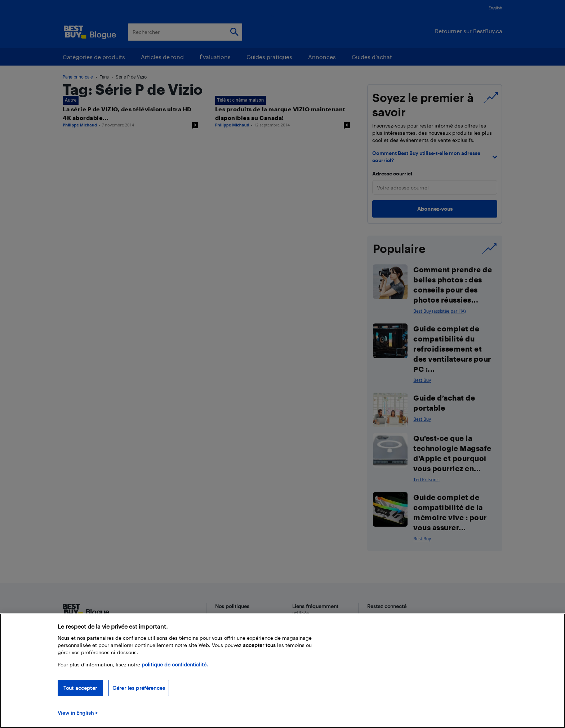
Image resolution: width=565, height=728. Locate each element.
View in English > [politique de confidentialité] (78, 713)
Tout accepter (80, 688)
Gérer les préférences (139, 688)
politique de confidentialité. (175, 664)
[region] (282, 671)
